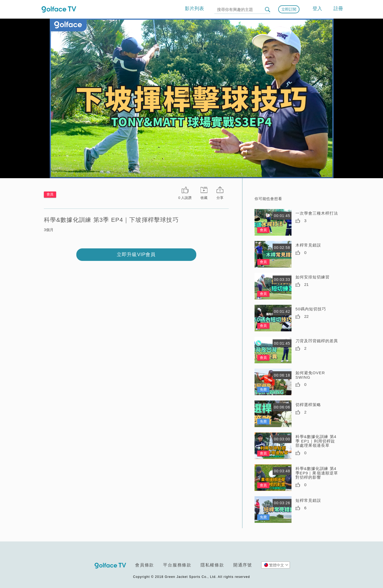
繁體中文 (276, 565)
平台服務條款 (177, 565)
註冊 (338, 9)
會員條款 (145, 565)
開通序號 (243, 565)
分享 (220, 198)
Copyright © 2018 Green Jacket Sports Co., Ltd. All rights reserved (191, 577)
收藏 (204, 198)
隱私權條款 (212, 565)
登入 (317, 9)
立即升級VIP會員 (136, 255)
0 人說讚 (185, 198)
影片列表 (194, 9)
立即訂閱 (289, 9)
